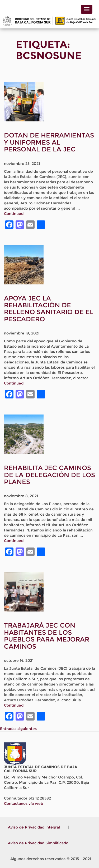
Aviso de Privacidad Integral (34, 827)
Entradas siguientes (18, 729)
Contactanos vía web (23, 803)
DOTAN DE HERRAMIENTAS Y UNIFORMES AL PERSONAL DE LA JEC (49, 142)
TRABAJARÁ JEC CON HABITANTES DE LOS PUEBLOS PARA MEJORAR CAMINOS (47, 636)
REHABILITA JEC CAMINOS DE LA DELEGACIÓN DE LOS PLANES (49, 475)
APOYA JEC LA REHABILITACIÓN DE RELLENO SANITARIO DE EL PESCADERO (49, 309)
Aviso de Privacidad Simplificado (38, 843)
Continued (14, 214)
